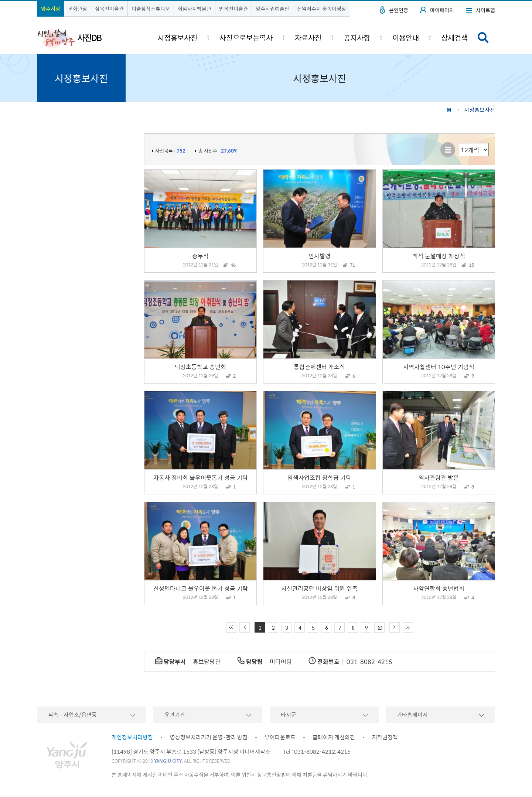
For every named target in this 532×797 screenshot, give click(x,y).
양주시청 (51, 8)
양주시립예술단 (272, 8)
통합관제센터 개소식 (319, 367)
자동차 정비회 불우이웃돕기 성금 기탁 (201, 477)
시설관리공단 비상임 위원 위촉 (319, 588)
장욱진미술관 (109, 8)
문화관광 (78, 8)
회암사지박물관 (195, 8)
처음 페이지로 (231, 627)
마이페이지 (442, 10)
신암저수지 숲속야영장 (322, 8)
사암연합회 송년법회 (439, 588)
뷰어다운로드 (280, 737)
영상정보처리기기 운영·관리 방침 (209, 737)
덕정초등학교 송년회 (200, 367)
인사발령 (320, 256)
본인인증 (399, 10)
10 (379, 628)
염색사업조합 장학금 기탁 (319, 477)
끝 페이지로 (408, 627)
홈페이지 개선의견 (334, 737)
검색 (483, 38)
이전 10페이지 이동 (245, 627)
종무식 (200, 256)
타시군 (289, 715)
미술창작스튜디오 (151, 8)
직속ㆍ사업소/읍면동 (72, 715)
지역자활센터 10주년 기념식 (439, 367)
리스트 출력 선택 (459, 143)
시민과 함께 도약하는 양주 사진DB (69, 38)
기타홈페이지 (412, 715)
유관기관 (175, 715)
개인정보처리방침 (132, 737)
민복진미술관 (233, 8)
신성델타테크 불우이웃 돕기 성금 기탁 (201, 588)
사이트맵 (485, 10)
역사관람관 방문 (439, 477)
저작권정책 (385, 737)
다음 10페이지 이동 (395, 627)
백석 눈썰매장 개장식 (439, 256)
